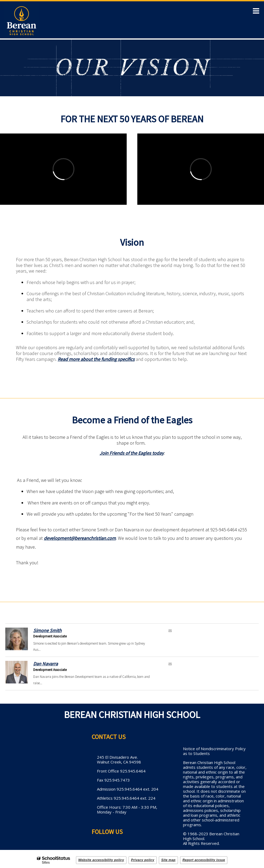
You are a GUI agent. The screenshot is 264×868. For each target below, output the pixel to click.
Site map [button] (168, 860)
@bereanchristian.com (93, 538)
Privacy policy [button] (143, 860)
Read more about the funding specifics (96, 359)
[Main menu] (256, 11)
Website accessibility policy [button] (101, 860)
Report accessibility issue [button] (204, 860)
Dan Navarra (46, 664)
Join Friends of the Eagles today (132, 453)
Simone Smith (47, 630)
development (57, 538)
